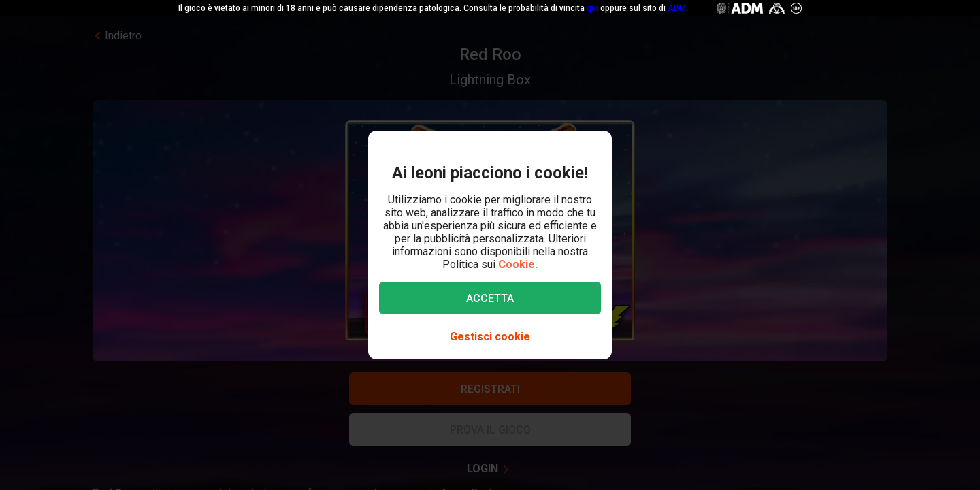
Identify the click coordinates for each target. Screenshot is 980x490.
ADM (677, 8)
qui (592, 8)
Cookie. (518, 264)
